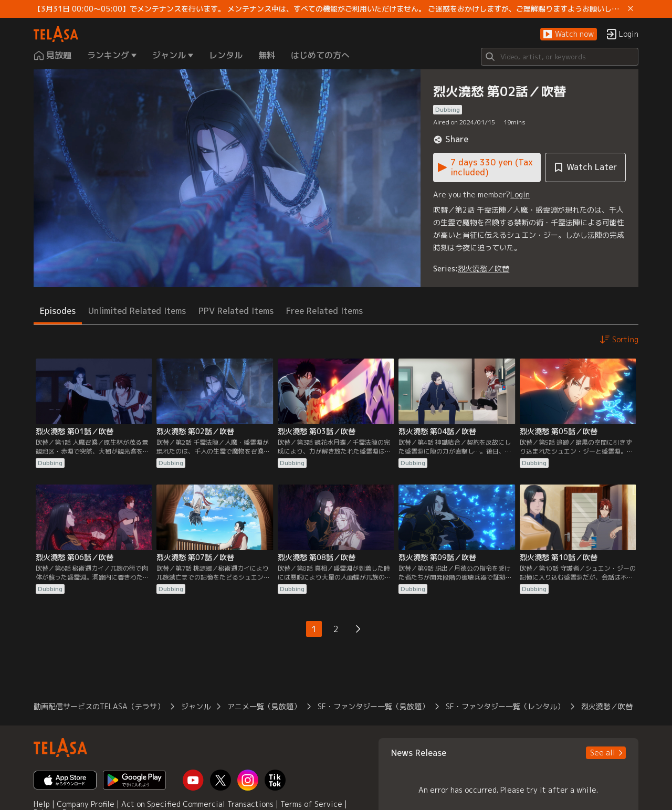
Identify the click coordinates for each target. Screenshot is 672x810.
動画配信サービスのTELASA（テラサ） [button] (99, 706)
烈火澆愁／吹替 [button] (607, 706)
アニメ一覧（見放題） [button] (264, 706)
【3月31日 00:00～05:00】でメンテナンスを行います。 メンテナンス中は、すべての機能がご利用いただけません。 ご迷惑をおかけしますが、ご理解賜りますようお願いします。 (329, 9)
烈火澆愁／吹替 (484, 269)
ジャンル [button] (196, 706)
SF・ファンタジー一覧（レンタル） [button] (505, 706)
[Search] (560, 57)
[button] (569, 34)
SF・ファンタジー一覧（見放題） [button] (373, 706)
